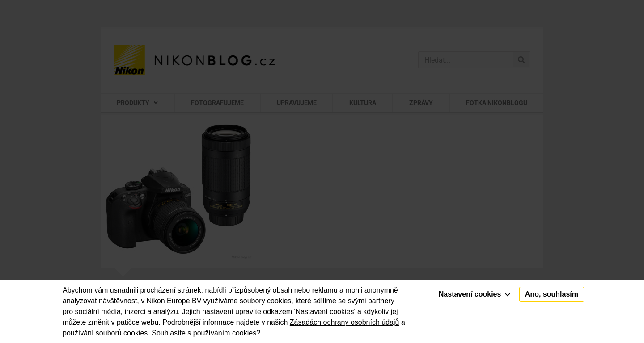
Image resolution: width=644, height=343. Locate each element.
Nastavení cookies (475, 294)
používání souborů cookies (105, 333)
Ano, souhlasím (552, 294)
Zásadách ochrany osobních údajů (345, 322)
